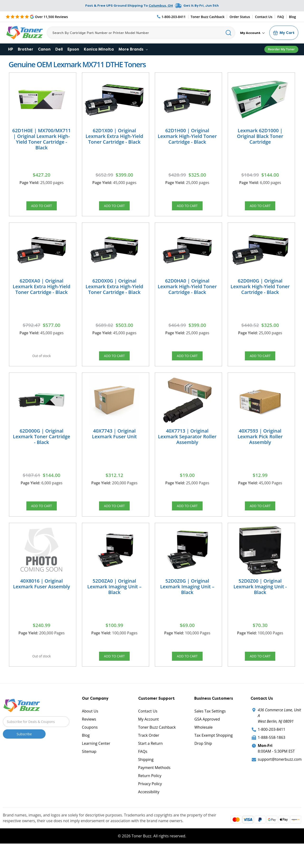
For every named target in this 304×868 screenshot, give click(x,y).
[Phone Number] (171, 17)
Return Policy (150, 796)
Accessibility (149, 812)
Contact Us (264, 17)
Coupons (90, 748)
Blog (292, 17)
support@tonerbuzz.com (280, 780)
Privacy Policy (150, 804)
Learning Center (96, 764)
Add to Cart (42, 207)
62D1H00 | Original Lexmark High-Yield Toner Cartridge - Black (187, 136)
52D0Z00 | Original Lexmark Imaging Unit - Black (260, 602)
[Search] (141, 33)
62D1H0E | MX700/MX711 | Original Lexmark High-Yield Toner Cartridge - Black (42, 139)
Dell (59, 49)
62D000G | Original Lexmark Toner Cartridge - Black (41, 447)
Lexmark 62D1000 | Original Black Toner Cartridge (260, 136)
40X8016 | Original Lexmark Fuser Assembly (42, 599)
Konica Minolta (99, 49)
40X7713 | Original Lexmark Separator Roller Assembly (187, 447)
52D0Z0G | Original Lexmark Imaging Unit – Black (187, 602)
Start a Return (151, 764)
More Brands (133, 49)
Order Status (240, 17)
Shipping (146, 780)
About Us (90, 731)
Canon (44, 49)
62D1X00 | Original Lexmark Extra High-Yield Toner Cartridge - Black (114, 136)
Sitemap (89, 772)
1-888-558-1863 (271, 758)
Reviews (89, 740)
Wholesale (203, 748)
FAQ (281, 17)
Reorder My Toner (281, 49)
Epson (73, 49)
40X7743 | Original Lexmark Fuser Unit (114, 444)
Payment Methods (154, 788)
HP (11, 49)
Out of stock (42, 363)
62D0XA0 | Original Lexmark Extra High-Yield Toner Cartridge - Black (41, 291)
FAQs (143, 772)
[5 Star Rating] (37, 17)
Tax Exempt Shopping (213, 756)
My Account (252, 33)
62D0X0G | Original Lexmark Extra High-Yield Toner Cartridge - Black (114, 291)
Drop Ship (203, 764)
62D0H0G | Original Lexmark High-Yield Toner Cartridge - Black (260, 291)
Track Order (149, 756)
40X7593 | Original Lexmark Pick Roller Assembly (260, 447)
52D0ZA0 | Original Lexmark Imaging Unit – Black (114, 602)
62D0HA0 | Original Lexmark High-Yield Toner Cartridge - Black (187, 291)
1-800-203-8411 (271, 750)
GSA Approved (207, 740)
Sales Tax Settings (210, 731)
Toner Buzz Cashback (208, 17)
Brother (26, 49)
